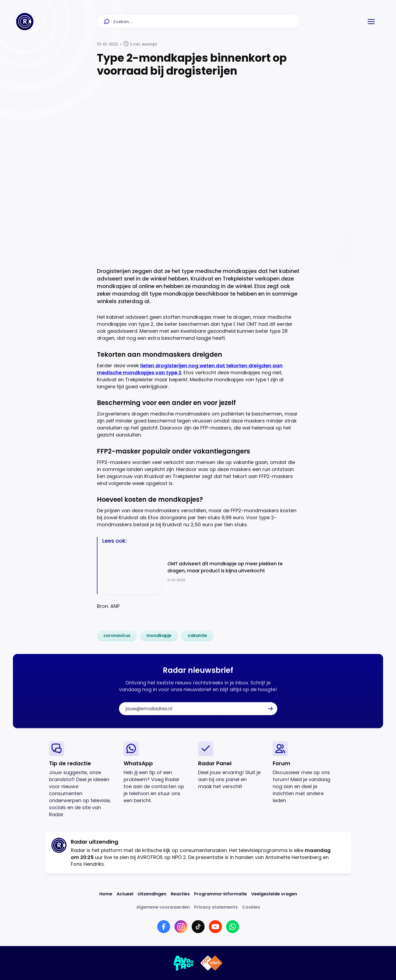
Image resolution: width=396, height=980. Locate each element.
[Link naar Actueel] (125, 894)
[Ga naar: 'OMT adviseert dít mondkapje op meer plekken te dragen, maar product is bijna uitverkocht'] (201, 572)
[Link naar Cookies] (251, 907)
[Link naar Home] (106, 894)
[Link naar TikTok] (198, 927)
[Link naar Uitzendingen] (152, 894)
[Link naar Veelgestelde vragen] (274, 894)
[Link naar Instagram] (181, 927)
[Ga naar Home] (25, 22)
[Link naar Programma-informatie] (220, 894)
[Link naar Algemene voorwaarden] (163, 907)
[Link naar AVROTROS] (184, 963)
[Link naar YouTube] (215, 927)
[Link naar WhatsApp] (233, 927)
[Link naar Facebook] (164, 927)
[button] (371, 22)
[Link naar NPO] (211, 963)
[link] (117, 636)
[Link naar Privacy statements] (216, 907)
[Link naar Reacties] (180, 894)
